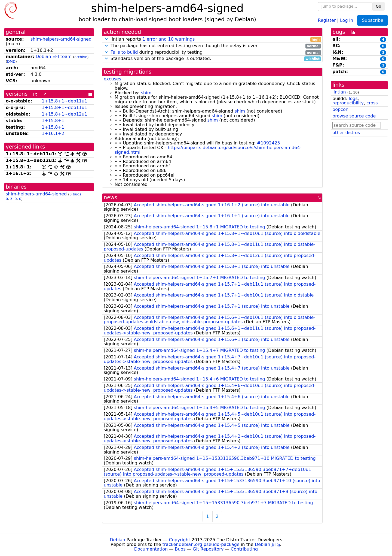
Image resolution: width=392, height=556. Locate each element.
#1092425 (269, 143)
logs (353, 99)
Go (379, 6)
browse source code (354, 116)
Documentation (151, 549)
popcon (340, 109)
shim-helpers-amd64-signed (61, 39)
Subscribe (373, 20)
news (111, 197)
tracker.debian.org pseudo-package (201, 544)
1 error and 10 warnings (169, 39)
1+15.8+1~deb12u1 (64, 114)
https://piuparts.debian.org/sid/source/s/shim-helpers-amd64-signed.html (208, 150)
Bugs (180, 549)
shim (146, 93)
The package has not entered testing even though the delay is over (212, 46)
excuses (112, 79)
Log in (347, 20)
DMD (11, 61)
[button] (106, 39)
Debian (117, 540)
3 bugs (75, 194)
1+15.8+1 (53, 121)
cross (372, 103)
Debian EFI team (54, 57)
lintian (339, 92)
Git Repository (208, 549)
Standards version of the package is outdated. (212, 59)
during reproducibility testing (212, 52)
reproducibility (348, 103)
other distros (346, 133)
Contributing (244, 549)
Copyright (179, 540)
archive (81, 57)
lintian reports (212, 39)
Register (327, 20)
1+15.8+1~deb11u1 (64, 101)
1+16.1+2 (53, 133)
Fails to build (124, 52)
